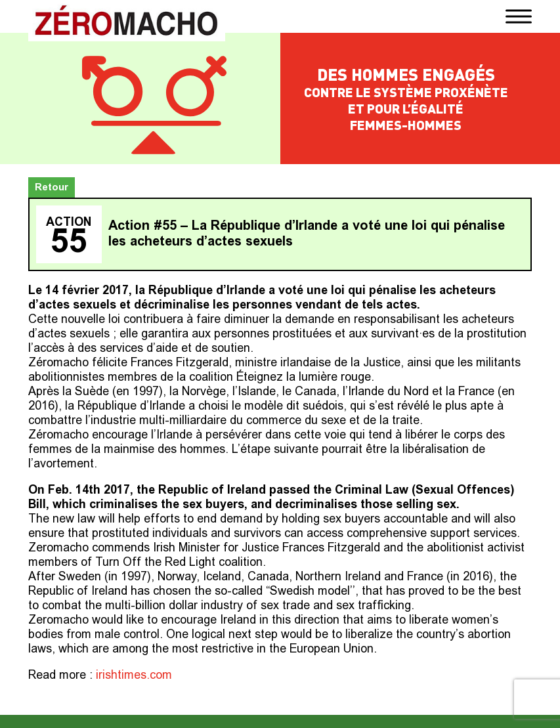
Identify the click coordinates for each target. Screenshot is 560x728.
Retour (52, 188)
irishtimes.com (134, 676)
